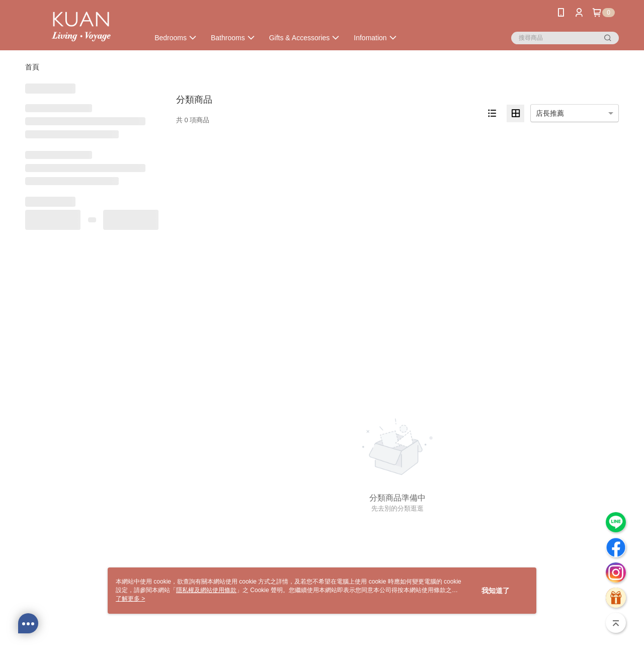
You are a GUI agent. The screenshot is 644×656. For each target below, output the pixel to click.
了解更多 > (130, 599)
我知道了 (496, 591)
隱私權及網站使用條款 (206, 590)
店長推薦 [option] (550, 113)
